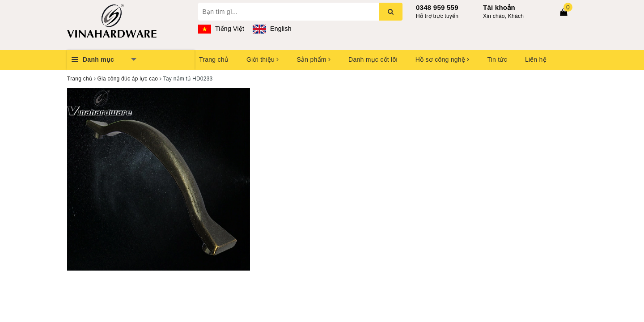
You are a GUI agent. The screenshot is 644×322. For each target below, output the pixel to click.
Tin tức (497, 59)
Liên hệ (536, 59)
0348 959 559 (437, 7)
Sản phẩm (314, 59)
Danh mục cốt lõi (373, 59)
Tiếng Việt (221, 29)
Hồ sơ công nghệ (443, 59)
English (272, 29)
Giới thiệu (263, 59)
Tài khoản (499, 7)
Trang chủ (214, 59)
